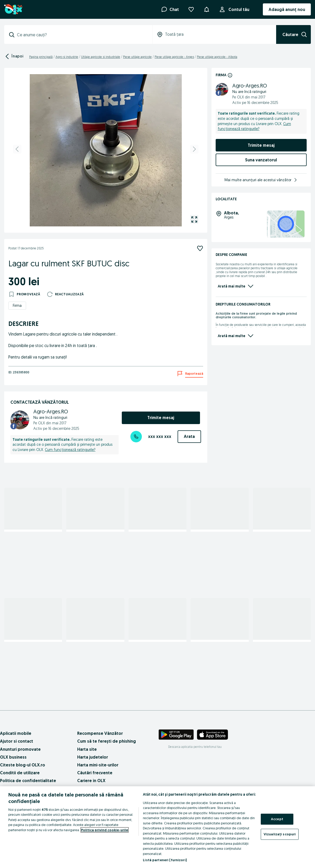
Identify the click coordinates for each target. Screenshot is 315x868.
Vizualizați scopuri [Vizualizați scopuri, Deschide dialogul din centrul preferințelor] (280, 834)
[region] (158, 827)
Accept (277, 819)
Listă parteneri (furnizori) (165, 860)
